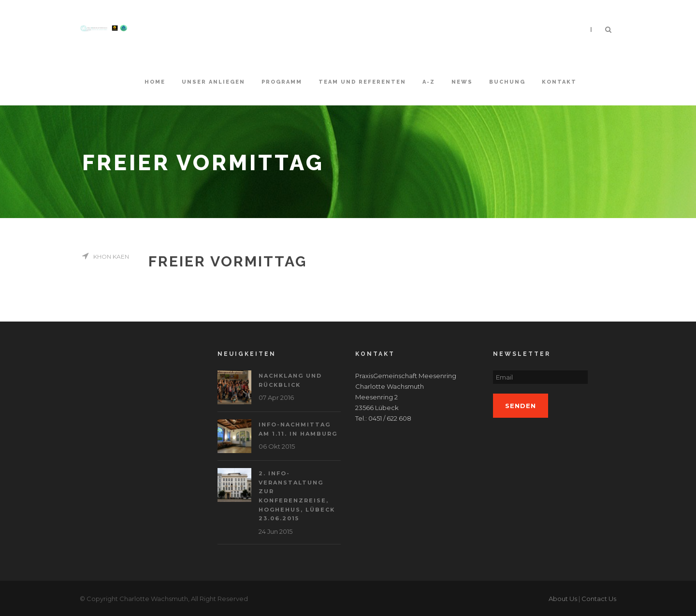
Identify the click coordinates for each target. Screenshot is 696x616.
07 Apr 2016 (276, 397)
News (462, 82)
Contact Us (599, 599)
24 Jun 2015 (275, 531)
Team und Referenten (362, 82)
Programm (282, 82)
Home (155, 82)
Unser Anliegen (213, 82)
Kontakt (559, 82)
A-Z (429, 82)
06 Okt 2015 (277, 446)
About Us (563, 599)
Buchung (507, 82)
